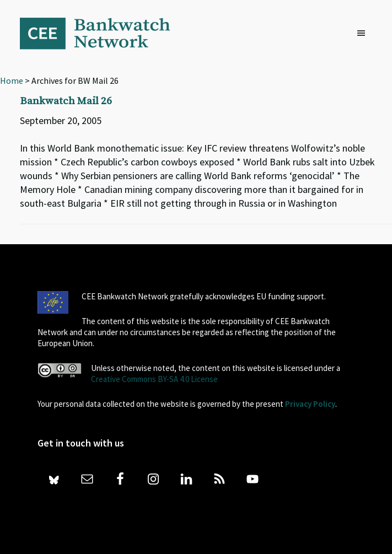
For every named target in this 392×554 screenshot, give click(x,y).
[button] (364, 34)
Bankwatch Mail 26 (66, 101)
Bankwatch (103, 33)
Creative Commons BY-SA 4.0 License (154, 379)
